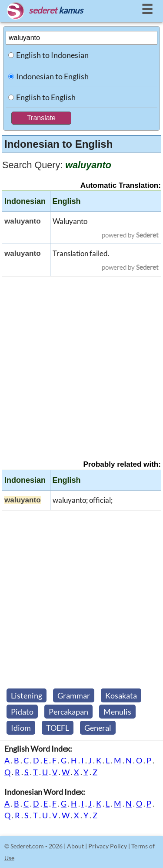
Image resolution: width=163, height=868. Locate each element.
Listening (27, 695)
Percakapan (68, 712)
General (98, 728)
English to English (46, 97)
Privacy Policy (108, 846)
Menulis (117, 712)
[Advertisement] (81, 361)
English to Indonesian (52, 55)
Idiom (21, 728)
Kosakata (121, 695)
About (75, 846)
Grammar (74, 695)
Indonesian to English (52, 76)
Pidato (22, 712)
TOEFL (58, 728)
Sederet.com (27, 846)
